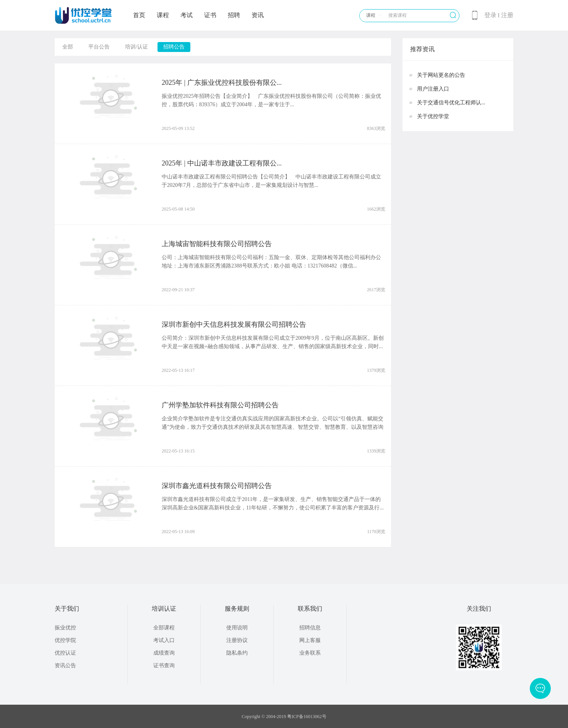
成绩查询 (164, 653)
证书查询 (164, 666)
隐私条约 (237, 653)
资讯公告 (65, 666)
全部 (68, 47)
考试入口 (164, 640)
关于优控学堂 (433, 116)
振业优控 (65, 628)
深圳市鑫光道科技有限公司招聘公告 (217, 486)
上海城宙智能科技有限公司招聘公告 (217, 244)
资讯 (258, 15)
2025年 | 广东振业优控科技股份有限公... (222, 83)
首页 (139, 15)
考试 (187, 15)
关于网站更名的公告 (441, 75)
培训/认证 (136, 47)
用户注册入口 (433, 89)
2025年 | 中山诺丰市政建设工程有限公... (222, 163)
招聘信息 (310, 628)
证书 (210, 15)
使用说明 (237, 628)
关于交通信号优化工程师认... (451, 103)
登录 (490, 15)
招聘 (234, 15)
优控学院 (65, 640)
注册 (507, 15)
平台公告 (99, 47)
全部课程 (164, 628)
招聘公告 (174, 47)
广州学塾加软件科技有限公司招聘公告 (220, 405)
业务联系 (310, 653)
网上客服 (310, 640)
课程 (163, 15)
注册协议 (237, 640)
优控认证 (65, 653)
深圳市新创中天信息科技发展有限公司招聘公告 (234, 324)
